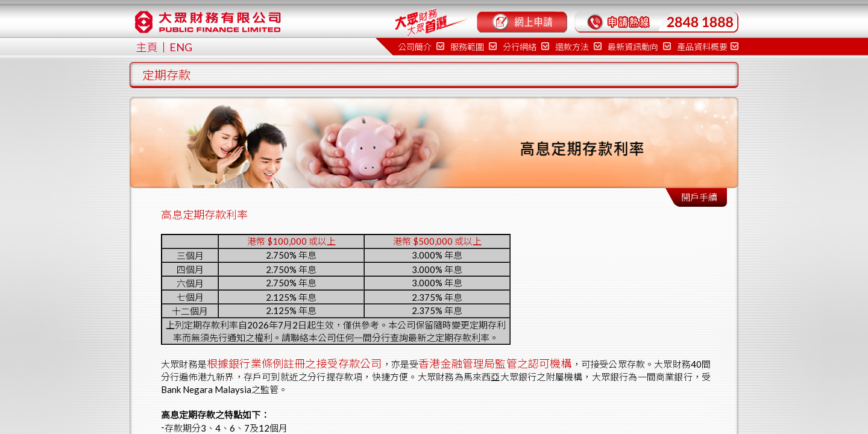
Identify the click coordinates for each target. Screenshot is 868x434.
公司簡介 (421, 47)
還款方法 (578, 47)
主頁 (147, 47)
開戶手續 (699, 197)
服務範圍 (473, 47)
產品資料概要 (708, 47)
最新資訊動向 (639, 47)
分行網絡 (526, 47)
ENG (181, 47)
